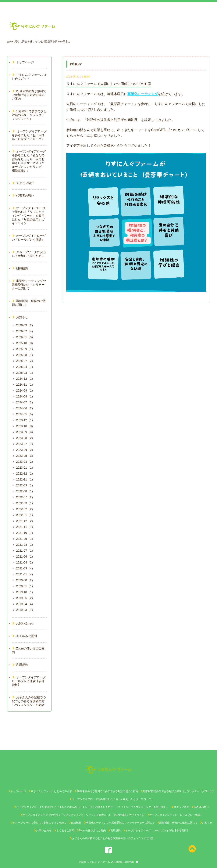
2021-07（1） (25, 551)
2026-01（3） (25, 337)
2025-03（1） (25, 373)
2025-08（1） (25, 355)
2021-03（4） (25, 568)
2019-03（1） (25, 610)
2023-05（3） (25, 456)
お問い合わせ (23, 623)
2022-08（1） (25, 491)
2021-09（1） (25, 539)
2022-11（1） (25, 479)
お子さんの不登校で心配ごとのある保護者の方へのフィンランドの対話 (29, 701)
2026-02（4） (25, 331)
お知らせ (20, 317)
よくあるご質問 (25, 636)
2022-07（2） (25, 497)
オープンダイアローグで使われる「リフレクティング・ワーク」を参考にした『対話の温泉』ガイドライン (29, 216)
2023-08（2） (25, 438)
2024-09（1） (25, 390)
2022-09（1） (25, 485)
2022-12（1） (25, 473)
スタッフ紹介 (23, 183)
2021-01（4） (25, 574)
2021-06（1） (25, 557)
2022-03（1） (25, 503)
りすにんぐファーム (99, 862)
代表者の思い (23, 195)
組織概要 (20, 268)
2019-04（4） (25, 604)
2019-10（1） (25, 592)
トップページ (23, 62)
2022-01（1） (25, 515)
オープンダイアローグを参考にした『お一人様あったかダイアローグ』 (30, 135)
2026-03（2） (25, 325)
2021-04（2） (25, 562)
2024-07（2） (25, 402)
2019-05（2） (25, 598)
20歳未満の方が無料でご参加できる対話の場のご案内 (29, 95)
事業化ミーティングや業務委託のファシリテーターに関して (29, 285)
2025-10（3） (25, 343)
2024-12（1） (25, 379)
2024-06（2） (25, 408)
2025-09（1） (25, 349)
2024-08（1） (25, 396)
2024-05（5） (25, 414)
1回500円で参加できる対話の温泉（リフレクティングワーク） (29, 115)
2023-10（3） (25, 426)
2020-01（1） (25, 586)
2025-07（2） (25, 361)
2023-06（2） (25, 450)
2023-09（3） (25, 432)
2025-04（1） (25, 367)
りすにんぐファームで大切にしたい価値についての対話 (109, 84)
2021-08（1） (25, 545)
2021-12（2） (25, 521)
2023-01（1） (25, 468)
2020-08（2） (25, 580)
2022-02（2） (25, 509)
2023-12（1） (25, 420)
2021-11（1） (25, 527)
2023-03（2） (25, 462)
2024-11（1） (25, 385)
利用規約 (20, 665)
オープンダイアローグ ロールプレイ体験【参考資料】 (30, 681)
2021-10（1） (25, 533)
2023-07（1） (25, 444)
